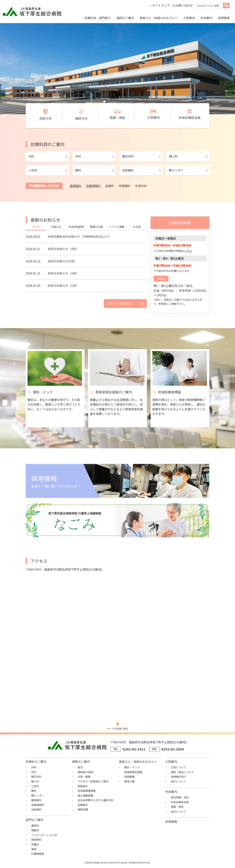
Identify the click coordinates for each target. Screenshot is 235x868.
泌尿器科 (128, 170)
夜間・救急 (177, 807)
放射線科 (36, 840)
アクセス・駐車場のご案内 (93, 781)
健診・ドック (132, 767)
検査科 (35, 830)
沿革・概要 (84, 777)
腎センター (176, 170)
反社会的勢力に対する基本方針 (96, 800)
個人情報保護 (85, 795)
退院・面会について (182, 772)
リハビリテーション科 (44, 835)
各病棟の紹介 (178, 777)
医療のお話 (96, 227)
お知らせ (56, 227)
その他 (137, 227)
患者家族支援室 (133, 772)
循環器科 (76, 186)
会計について (178, 781)
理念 (80, 767)
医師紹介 (83, 786)
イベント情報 (117, 227)
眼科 (78, 170)
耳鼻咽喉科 (93, 186)
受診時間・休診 (180, 797)
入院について (178, 767)
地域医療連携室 (87, 791)
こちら (188, 251)
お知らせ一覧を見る (119, 303)
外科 (78, 156)
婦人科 (173, 156)
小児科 (33, 170)
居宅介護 (129, 781)
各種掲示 (83, 805)
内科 (31, 156)
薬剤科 (35, 826)
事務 (34, 849)
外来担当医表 (76, 227)
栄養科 (35, 844)
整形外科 (128, 156)
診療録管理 (38, 854)
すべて (36, 227)
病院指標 (83, 809)
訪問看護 (129, 777)
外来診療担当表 (180, 802)
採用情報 (224, 18)
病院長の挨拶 (85, 772)
